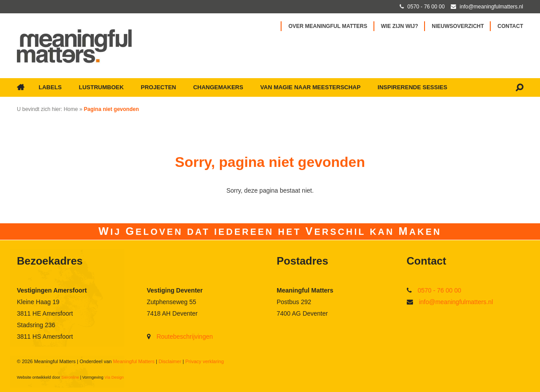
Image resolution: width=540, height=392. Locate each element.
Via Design (114, 377)
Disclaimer (170, 361)
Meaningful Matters (134, 361)
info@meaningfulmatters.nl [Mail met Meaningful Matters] (491, 7)
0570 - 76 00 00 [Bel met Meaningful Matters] (426, 7)
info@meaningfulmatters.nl (456, 302)
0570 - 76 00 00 (439, 290)
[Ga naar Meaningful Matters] (74, 46)
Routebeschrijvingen (185, 337)
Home (71, 109)
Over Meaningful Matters (328, 26)
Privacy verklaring (204, 361)
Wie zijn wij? (400, 26)
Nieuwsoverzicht (458, 26)
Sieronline (70, 377)
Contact (510, 26)
